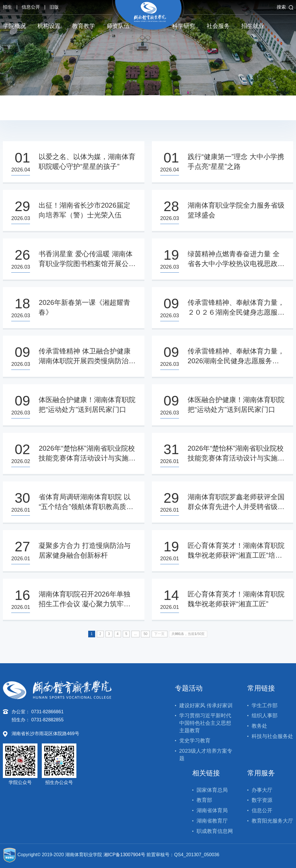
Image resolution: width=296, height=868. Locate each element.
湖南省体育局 (212, 810)
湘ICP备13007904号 (125, 855)
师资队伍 (118, 26)
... (135, 634)
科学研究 (184, 26)
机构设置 (49, 26)
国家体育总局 (212, 790)
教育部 (204, 800)
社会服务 (218, 26)
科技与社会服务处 (272, 736)
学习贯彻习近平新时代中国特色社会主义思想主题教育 (205, 723)
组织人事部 (265, 716)
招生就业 (253, 26)
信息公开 (31, 7)
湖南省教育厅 (212, 821)
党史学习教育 (195, 741)
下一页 (159, 634)
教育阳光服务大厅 (272, 821)
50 (145, 634)
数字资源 (262, 800)
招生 (7, 7)
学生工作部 (265, 706)
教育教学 (84, 26)
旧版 (54, 7)
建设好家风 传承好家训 (206, 706)
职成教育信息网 (215, 831)
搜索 (285, 7)
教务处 (259, 726)
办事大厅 (262, 790)
